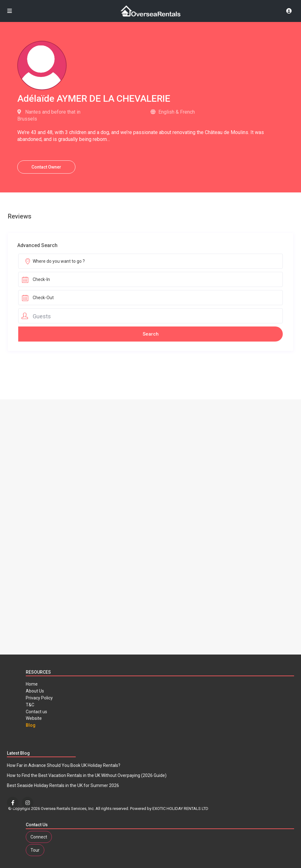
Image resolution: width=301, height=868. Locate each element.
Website (34, 718)
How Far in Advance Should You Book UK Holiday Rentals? (64, 765)
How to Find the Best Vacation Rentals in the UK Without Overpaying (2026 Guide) (87, 775)
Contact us (36, 712)
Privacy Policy (39, 698)
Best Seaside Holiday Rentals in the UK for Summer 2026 (63, 785)
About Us (35, 691)
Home (32, 684)
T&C (30, 705)
